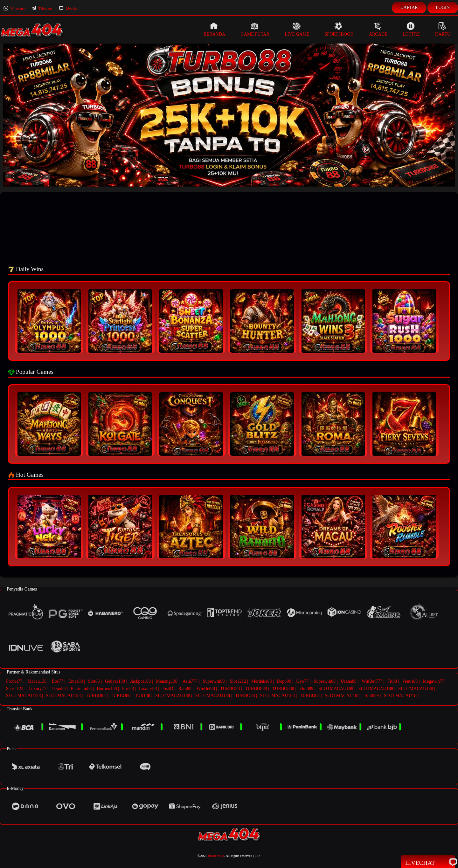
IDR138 (143, 695)
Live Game (297, 29)
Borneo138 (107, 688)
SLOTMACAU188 (336, 688)
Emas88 (76, 681)
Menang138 (167, 681)
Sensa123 (15, 688)
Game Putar (255, 29)
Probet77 (14, 681)
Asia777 (190, 681)
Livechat (68, 8)
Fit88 (392, 681)
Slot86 (94, 681)
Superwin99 (214, 681)
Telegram (42, 8)
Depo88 (59, 688)
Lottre (411, 29)
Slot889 (306, 688)
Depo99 (284, 681)
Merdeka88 (262, 681)
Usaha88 (349, 681)
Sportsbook (339, 29)
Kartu (443, 29)
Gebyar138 (115, 681)
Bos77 (58, 681)
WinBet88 (206, 688)
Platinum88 (81, 688)
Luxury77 (38, 688)
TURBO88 (230, 688)
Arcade (378, 29)
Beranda (214, 29)
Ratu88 (185, 688)
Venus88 (410, 681)
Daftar (409, 7)
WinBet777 (372, 681)
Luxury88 (148, 688)
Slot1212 (238, 681)
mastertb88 (216, 854)
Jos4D (168, 688)
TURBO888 (256, 688)
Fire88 (128, 688)
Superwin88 (325, 681)
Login (443, 7)
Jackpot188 (140, 681)
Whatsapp (14, 8)
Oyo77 (303, 681)
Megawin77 (434, 681)
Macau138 (37, 681)
